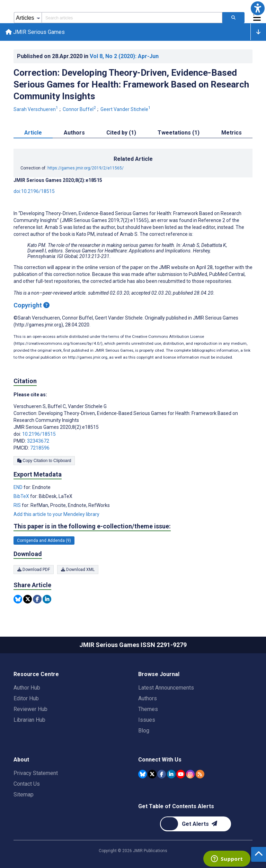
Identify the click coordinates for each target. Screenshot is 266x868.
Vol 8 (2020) (124, 56)
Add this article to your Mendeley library (56, 515)
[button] (258, 8)
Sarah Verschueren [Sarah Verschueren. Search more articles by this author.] (36, 110)
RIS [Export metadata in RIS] (18, 506)
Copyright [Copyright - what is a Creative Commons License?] (32, 306)
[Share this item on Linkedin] (47, 599)
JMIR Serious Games (35, 32)
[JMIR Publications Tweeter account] (152, 774)
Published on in (88, 56)
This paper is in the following (92, 527)
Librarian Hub (29, 720)
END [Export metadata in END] (19, 488)
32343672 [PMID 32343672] (38, 441)
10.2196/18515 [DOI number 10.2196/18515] (39, 434)
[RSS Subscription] (200, 774)
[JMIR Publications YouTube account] (181, 774)
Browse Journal (159, 674)
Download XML (78, 570)
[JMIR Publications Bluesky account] (143, 774)
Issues (147, 720)
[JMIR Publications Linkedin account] (171, 774)
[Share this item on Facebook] (37, 599)
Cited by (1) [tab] (121, 133)
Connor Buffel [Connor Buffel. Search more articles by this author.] (80, 110)
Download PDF (34, 570)
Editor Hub (26, 698)
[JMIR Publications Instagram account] (190, 774)
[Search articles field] (132, 18)
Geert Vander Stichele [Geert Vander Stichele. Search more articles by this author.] (126, 110)
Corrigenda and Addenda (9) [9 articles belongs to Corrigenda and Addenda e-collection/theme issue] (44, 541)
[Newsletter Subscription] (196, 824)
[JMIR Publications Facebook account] (162, 774)
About (21, 760)
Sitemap (24, 795)
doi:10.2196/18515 (34, 192)
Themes (148, 709)
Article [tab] (33, 133)
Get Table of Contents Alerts (176, 806)
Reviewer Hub (30, 709)
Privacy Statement (36, 773)
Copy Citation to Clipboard (44, 461)
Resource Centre (36, 674)
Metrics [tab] (232, 133)
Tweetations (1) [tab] (179, 133)
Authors (148, 698)
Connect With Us (160, 760)
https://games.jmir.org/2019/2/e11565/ (86, 168)
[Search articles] (233, 18)
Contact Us (27, 784)
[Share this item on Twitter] (28, 599)
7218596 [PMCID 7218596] (40, 448)
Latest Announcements (166, 688)
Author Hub (27, 688)
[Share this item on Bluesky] (18, 599)
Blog (144, 731)
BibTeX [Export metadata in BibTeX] (22, 497)
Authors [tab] (74, 133)
